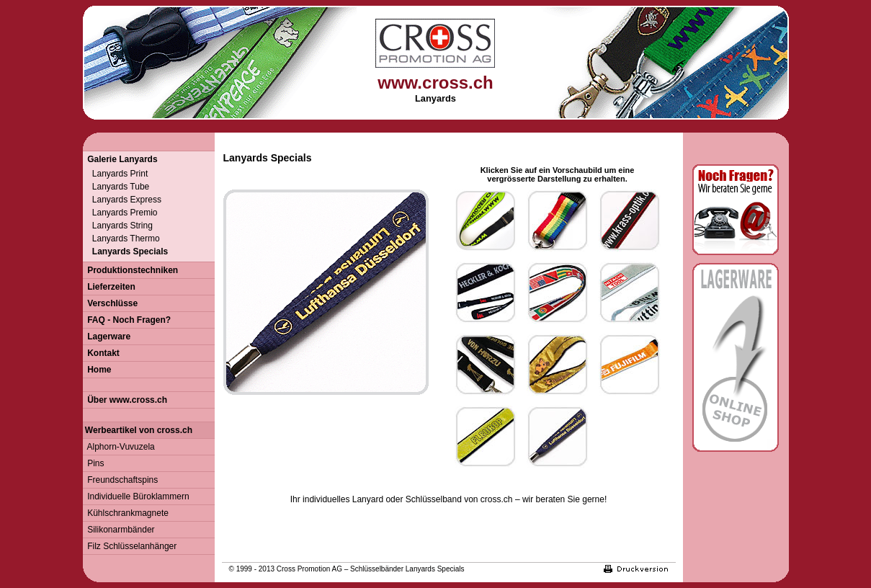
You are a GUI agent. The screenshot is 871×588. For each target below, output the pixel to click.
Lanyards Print (116, 174)
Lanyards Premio (120, 213)
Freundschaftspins (121, 480)
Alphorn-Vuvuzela (119, 447)
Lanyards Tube (116, 187)
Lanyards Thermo (121, 239)
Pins (94, 463)
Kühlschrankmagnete (126, 513)
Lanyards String (118, 226)
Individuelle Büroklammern (136, 496)
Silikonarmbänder (119, 530)
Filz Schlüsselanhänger (130, 546)
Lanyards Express (122, 200)
